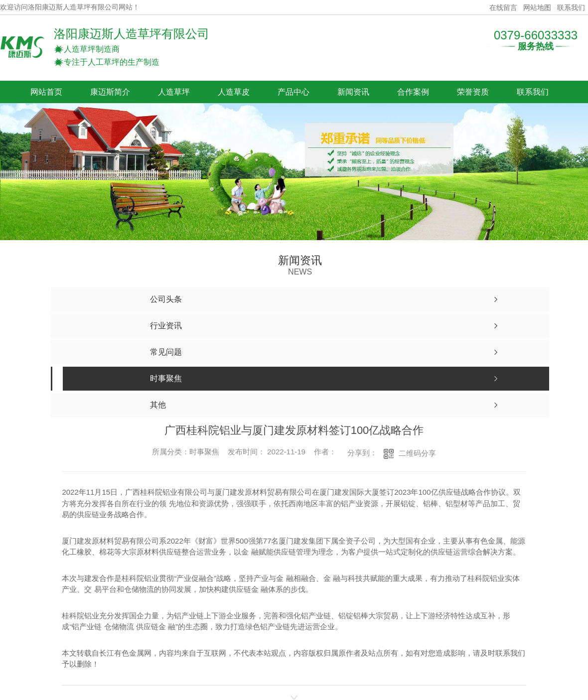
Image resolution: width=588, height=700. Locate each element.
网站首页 (46, 92)
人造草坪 (174, 92)
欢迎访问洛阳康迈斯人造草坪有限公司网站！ (70, 7)
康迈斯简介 (110, 92)
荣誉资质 (473, 92)
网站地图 (537, 7)
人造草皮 (234, 92)
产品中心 (294, 92)
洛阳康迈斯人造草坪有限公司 (132, 34)
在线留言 (503, 7)
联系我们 (571, 7)
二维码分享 (417, 453)
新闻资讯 (353, 92)
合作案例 (413, 92)
